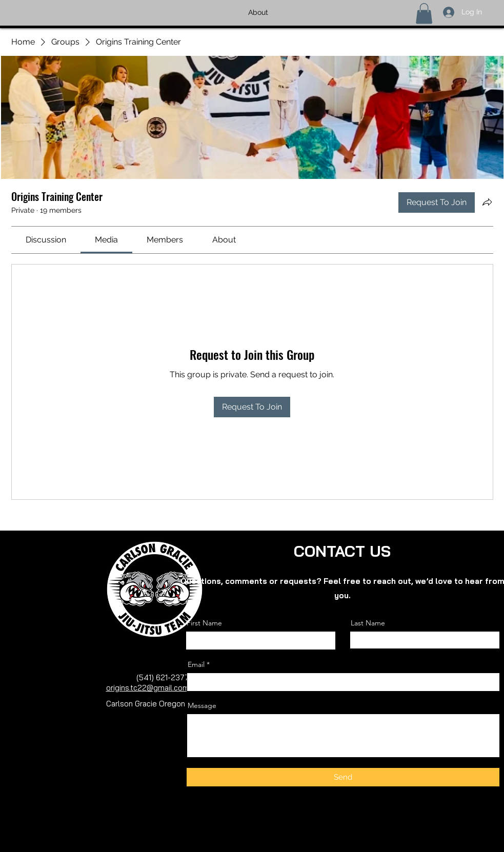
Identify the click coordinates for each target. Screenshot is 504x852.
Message (202, 705)
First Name (204, 623)
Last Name (368, 623)
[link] (46, 240)
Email (196, 664)
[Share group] (487, 202)
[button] (424, 14)
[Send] (343, 777)
